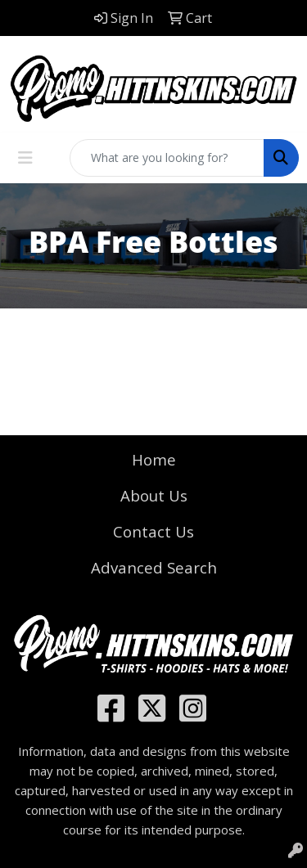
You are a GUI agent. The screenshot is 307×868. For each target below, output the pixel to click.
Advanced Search (154, 567)
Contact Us (153, 531)
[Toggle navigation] (25, 158)
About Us (154, 495)
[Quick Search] (167, 158)
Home (154, 459)
